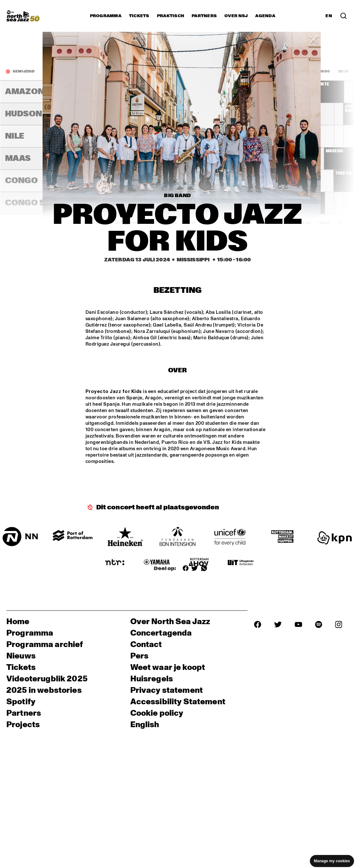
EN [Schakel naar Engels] (329, 16)
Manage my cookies (332, 861)
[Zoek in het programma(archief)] (344, 16)
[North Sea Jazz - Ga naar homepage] (23, 16)
